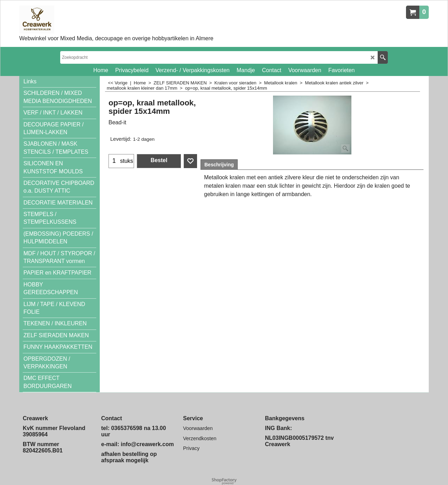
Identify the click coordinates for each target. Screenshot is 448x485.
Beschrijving (219, 165)
